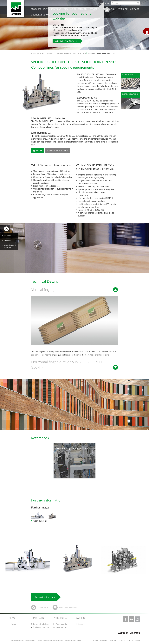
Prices (38, 151)
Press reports (61, 624)
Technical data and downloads (10, 246)
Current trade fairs (41, 624)
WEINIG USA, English (67, 41)
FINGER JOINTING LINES (63, 53)
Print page (43, 607)
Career (81, 624)
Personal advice (58, 151)
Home (95, 640)
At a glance (7, 236)
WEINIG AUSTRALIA (38, 53)
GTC (129, 640)
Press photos (61, 627)
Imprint (103, 640)
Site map (136, 640)
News (13, 624)
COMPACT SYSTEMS (79, 53)
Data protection (117, 640)
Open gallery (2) (40, 521)
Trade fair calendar (41, 627)
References (7, 241)
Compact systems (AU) (45, 597)
